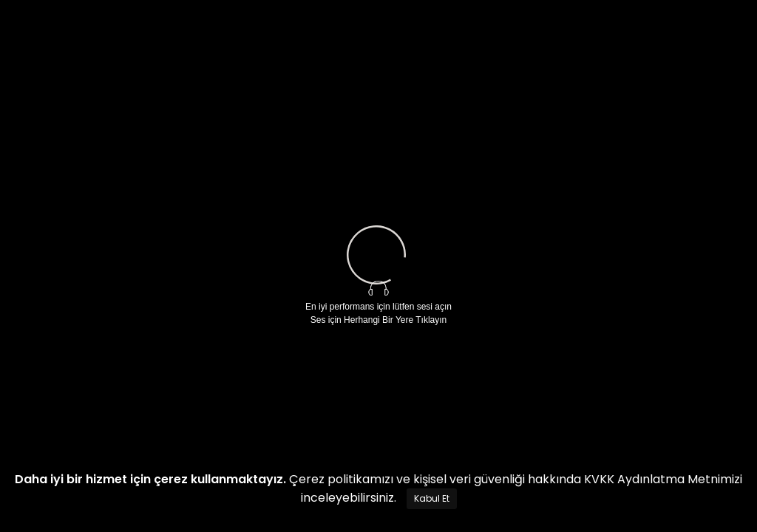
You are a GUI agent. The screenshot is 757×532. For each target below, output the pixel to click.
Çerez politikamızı (341, 479)
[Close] (432, 499)
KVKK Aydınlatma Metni (652, 479)
